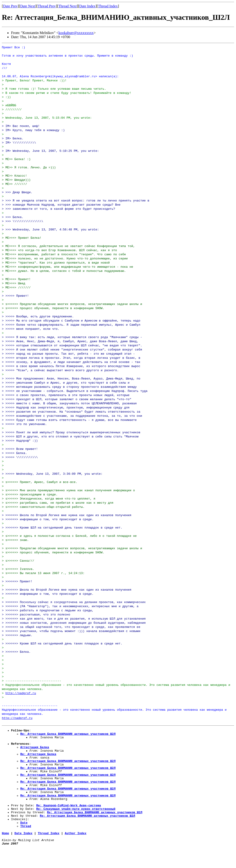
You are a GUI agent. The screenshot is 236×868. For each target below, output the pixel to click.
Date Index (87, 6)
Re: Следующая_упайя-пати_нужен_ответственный (76, 824)
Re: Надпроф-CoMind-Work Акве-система (69, 820)
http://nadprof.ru (21, 693)
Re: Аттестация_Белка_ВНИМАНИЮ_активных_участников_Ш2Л (68, 735)
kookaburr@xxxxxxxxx (76, 33)
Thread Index (108, 6)
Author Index (76, 852)
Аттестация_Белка (35, 750)
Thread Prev (47, 6)
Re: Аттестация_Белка (38, 759)
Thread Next (68, 6)
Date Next (28, 6)
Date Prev (10, 6)
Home (5, 852)
